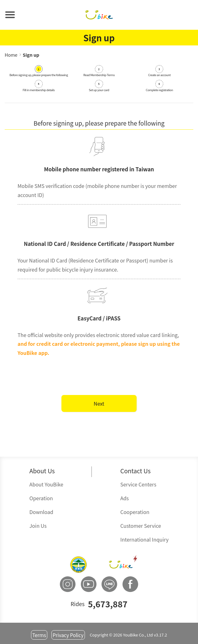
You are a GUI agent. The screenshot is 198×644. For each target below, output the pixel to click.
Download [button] (41, 512)
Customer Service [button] (141, 526)
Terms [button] (39, 635)
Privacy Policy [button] (68, 635)
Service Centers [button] (138, 484)
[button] (10, 15)
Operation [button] (41, 498)
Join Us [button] (38, 526)
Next (99, 403)
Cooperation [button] (135, 512)
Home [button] (11, 55)
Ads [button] (125, 498)
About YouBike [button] (46, 484)
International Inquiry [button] (144, 539)
